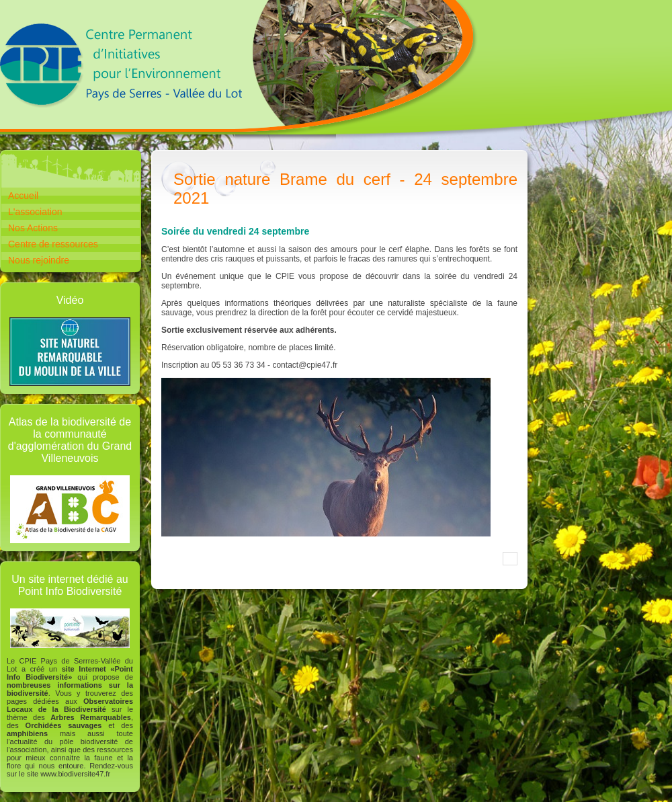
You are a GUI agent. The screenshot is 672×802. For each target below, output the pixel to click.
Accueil (23, 196)
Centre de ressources (53, 244)
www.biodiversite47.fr (75, 774)
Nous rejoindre (39, 260)
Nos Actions (33, 228)
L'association (35, 212)
